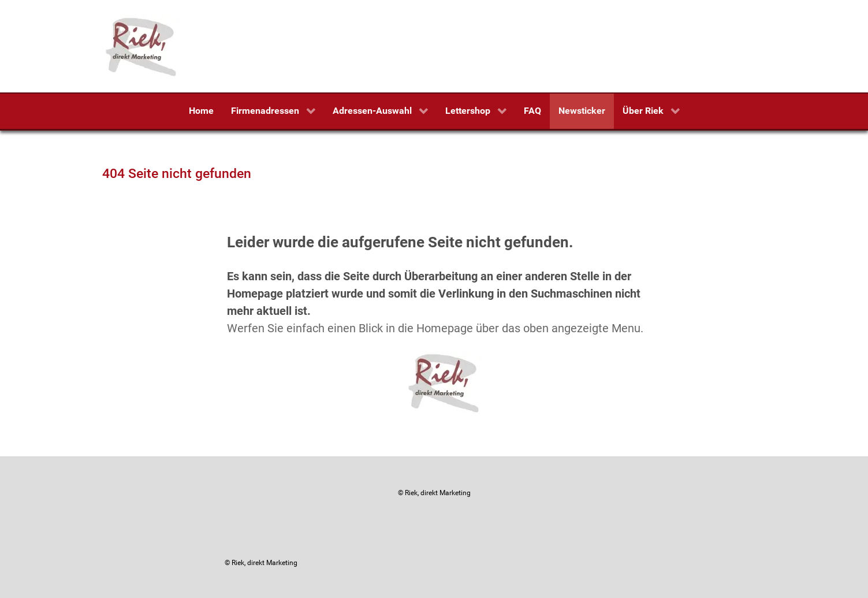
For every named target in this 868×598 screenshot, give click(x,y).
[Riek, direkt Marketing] (142, 45)
